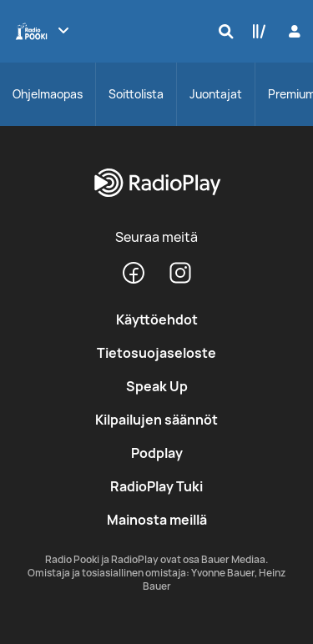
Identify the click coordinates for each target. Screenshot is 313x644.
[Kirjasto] (255, 31)
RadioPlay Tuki (156, 486)
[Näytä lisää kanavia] (63, 30)
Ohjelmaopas (48, 94)
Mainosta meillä (157, 520)
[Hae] (222, 31)
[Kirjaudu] (293, 31)
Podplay (157, 453)
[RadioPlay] (156, 184)
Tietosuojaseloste (156, 353)
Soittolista (136, 94)
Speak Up (157, 386)
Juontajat (216, 94)
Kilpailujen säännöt (156, 420)
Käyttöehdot (157, 319)
